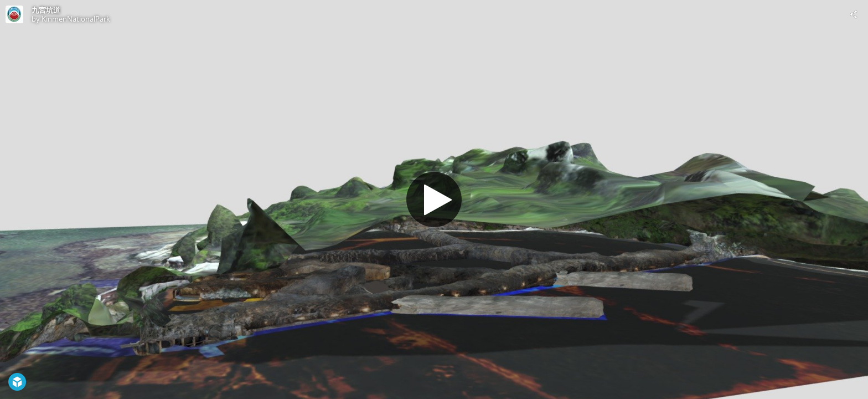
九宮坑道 (46, 10)
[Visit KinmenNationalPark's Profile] (14, 14)
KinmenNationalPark (76, 19)
